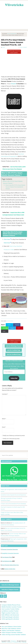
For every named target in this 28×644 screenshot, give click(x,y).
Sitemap (24, 642)
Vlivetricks (14, 5)
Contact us (10, 642)
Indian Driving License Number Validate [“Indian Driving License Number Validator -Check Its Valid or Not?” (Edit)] (14, 635)
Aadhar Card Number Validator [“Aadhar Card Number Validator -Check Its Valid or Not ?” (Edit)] (11, 631)
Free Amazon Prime (7, 557)
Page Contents (7, 179)
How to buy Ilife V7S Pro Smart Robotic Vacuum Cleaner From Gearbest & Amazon (15, 187)
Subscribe (14, 378)
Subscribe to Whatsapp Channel (10, 585)
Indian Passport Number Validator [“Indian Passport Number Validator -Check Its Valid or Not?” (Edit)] (12, 632)
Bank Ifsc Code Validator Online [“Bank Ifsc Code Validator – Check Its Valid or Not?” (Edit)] (11, 629)
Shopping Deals (10, 321)
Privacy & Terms (17, 642)
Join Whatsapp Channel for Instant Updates (14, 52)
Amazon (14, 84)
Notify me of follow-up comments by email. (14, 436)
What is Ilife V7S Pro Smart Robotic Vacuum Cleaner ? (13, 182)
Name (4, 419)
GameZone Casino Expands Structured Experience (13, 495)
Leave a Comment (23, 47)
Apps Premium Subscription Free (10, 565)
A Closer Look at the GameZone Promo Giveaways (13, 504)
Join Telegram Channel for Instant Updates (14, 341)
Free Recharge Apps (7, 561)
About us (4, 642)
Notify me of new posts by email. (11, 439)
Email (4, 427)
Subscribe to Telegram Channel (10, 590)
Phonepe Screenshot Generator (10, 549)
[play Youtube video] (14, 300)
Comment (5, 394)
